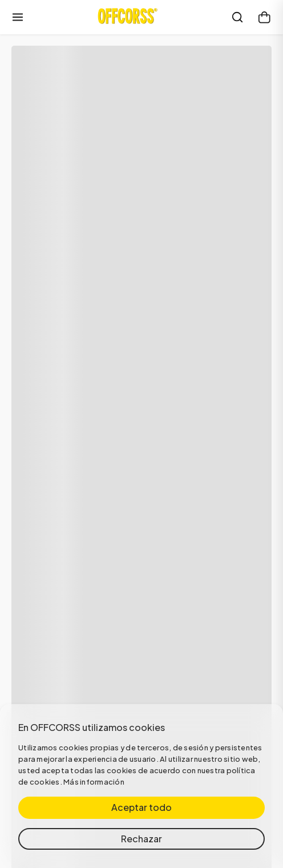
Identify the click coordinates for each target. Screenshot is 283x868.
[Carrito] (265, 17)
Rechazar (141, 839)
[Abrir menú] (18, 17)
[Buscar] (237, 17)
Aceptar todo (141, 807)
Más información (94, 782)
